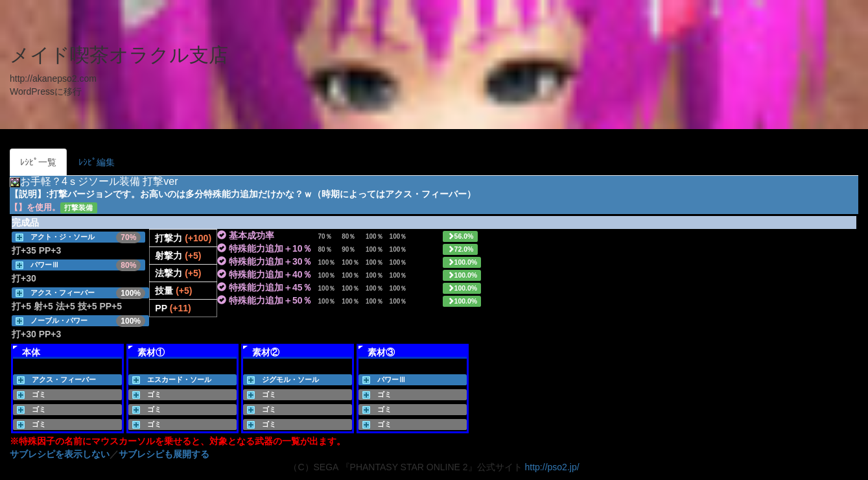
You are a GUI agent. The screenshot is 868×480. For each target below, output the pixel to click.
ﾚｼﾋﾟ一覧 (38, 162)
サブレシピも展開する (164, 454)
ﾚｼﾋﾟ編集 (97, 162)
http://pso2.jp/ (552, 467)
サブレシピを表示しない (60, 454)
